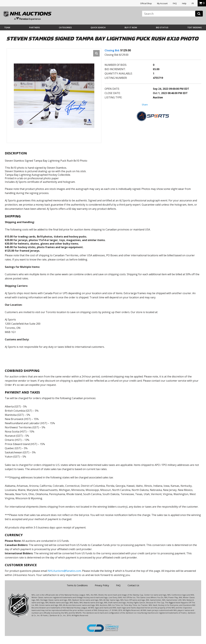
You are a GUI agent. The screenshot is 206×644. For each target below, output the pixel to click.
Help (184, 3)
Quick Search (98, 27)
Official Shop (146, 3)
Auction (158, 97)
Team (7, 27)
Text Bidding (195, 27)
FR (193, 3)
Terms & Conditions (77, 585)
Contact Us (133, 585)
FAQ (175, 3)
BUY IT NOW (131, 27)
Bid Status (162, 27)
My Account (162, 3)
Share (145, 105)
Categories (65, 27)
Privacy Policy (102, 585)
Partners (35, 27)
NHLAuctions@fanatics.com (64, 571)
